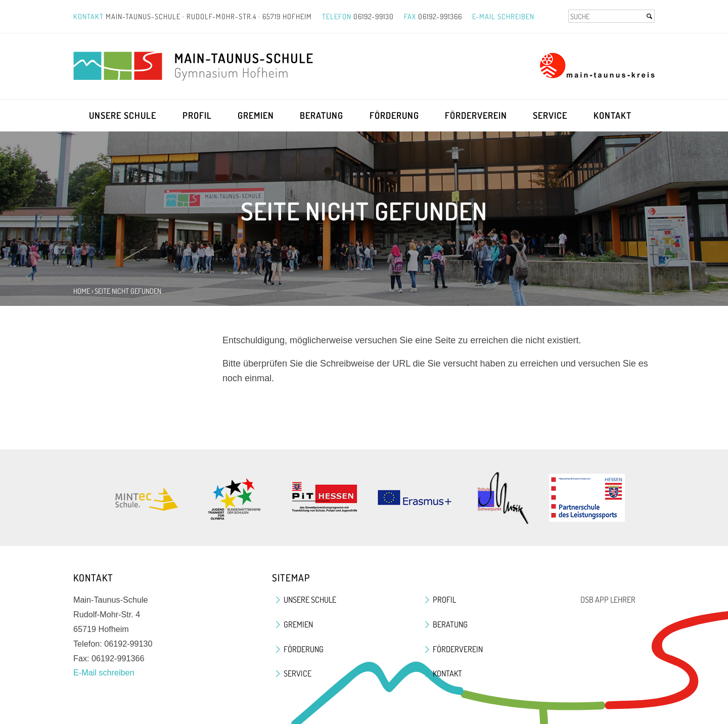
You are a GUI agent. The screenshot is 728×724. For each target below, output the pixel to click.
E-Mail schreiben (503, 16)
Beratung (322, 115)
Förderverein (476, 115)
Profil (197, 115)
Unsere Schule (123, 115)
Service (550, 115)
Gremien (256, 115)
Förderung (394, 115)
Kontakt (612, 115)
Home (82, 291)
